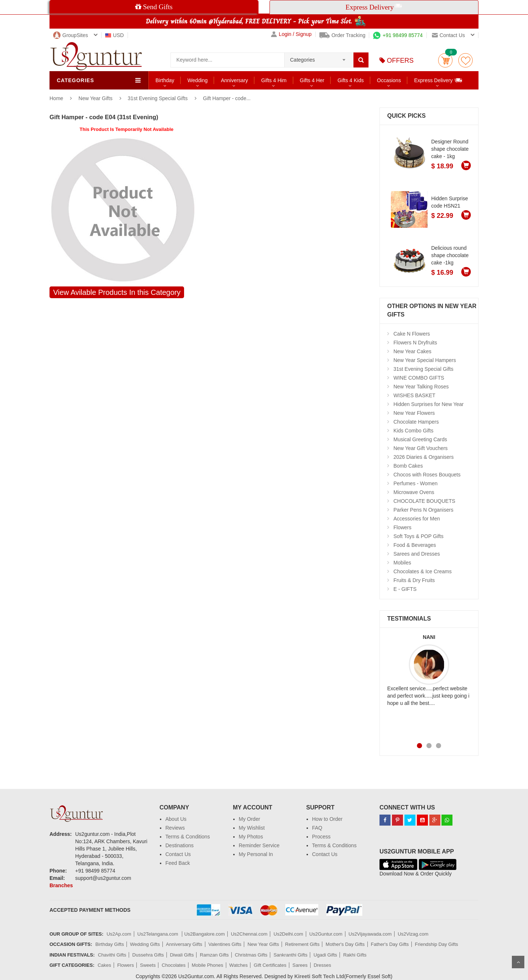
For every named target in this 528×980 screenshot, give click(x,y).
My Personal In (256, 854)
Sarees (300, 965)
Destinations (179, 845)
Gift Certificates (270, 965)
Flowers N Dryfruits (415, 343)
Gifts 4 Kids (351, 80)
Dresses (322, 965)
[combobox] (319, 58)
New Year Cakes (412, 351)
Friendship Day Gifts (437, 944)
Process (321, 837)
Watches (238, 965)
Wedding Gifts (145, 944)
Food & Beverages (415, 545)
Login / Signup (291, 34)
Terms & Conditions (188, 837)
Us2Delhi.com (288, 934)
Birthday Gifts (110, 944)
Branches (61, 885)
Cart (445, 60)
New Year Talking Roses (421, 387)
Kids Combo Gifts (413, 431)
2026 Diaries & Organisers (423, 457)
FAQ (317, 828)
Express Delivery (438, 80)
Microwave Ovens (414, 492)
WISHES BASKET (414, 395)
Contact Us (178, 854)
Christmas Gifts (251, 955)
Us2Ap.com (119, 934)
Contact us (448, 35)
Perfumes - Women (415, 483)
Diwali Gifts (182, 955)
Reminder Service (259, 845)
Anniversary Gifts (184, 944)
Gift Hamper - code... (227, 98)
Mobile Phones (208, 965)
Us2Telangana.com (159, 934)
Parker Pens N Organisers (423, 510)
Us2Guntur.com (326, 934)
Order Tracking (342, 35)
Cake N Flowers (412, 334)
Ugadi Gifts (325, 955)
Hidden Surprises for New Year (428, 404)
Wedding (197, 80)
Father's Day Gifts (390, 944)
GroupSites (71, 35)
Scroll (518, 962)
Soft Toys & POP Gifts (418, 536)
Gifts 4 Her (312, 80)
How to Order (327, 819)
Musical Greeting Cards (420, 439)
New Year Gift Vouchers (421, 448)
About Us (176, 819)
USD (115, 35)
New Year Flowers (414, 413)
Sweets (148, 965)
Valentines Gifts (225, 944)
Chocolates (174, 965)
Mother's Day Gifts (345, 944)
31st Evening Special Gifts (157, 98)
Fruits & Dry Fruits (414, 580)
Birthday (165, 80)
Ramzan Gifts (214, 955)
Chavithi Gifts (112, 955)
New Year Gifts (96, 98)
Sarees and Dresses (417, 554)
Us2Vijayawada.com (370, 934)
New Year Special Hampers (425, 360)
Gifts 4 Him (274, 80)
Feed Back (178, 863)
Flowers (402, 527)
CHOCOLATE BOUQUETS (424, 501)
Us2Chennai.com (249, 934)
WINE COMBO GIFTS (419, 378)
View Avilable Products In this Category (117, 292)
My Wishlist (252, 828)
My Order (249, 819)
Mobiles (402, 563)
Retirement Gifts (302, 944)
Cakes (104, 965)
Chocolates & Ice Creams (423, 571)
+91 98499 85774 (398, 35)
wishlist (465, 60)
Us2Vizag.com (413, 934)
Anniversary (234, 80)
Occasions (389, 80)
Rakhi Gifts (355, 955)
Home (56, 98)
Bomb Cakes (408, 466)
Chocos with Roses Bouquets (427, 475)
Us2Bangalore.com (204, 934)
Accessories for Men (417, 519)
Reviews (175, 828)
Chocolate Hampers (416, 422)
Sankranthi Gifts (291, 955)
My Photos (251, 837)
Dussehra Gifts (148, 955)
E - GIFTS (405, 589)
